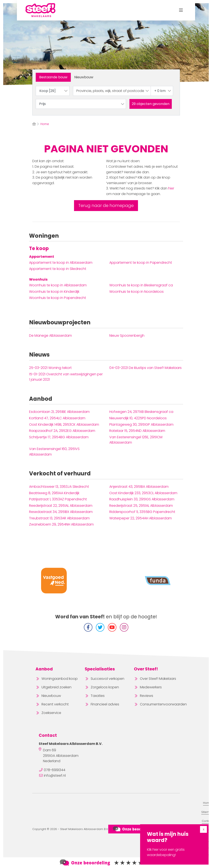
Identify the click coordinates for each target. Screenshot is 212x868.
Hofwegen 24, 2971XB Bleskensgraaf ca (141, 412)
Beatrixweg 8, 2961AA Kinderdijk (54, 493)
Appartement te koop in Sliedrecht (58, 269)
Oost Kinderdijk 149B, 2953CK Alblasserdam (64, 425)
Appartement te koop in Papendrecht (141, 263)
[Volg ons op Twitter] (100, 627)
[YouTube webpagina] (112, 627)
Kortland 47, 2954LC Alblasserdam (57, 418)
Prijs (82, 104)
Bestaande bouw (53, 77)
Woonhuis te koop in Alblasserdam (58, 285)
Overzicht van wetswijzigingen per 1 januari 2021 (66, 377)
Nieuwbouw (84, 77)
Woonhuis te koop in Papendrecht (58, 298)
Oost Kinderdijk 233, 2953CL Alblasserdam (143, 493)
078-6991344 (55, 770)
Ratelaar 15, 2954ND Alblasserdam (137, 431)
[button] (151, 104)
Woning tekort (50, 368)
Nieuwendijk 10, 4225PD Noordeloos (138, 418)
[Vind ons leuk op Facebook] (88, 627)
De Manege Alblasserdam (50, 336)
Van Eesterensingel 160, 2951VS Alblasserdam (54, 452)
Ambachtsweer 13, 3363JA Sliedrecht (59, 487)
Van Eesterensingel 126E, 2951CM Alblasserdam (136, 440)
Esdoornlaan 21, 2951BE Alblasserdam (59, 412)
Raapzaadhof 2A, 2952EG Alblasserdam (62, 431)
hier (171, 188)
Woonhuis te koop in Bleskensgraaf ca (141, 285)
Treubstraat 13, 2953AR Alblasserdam (59, 518)
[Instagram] (124, 627)
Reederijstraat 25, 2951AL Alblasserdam (141, 506)
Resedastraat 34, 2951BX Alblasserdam (61, 512)
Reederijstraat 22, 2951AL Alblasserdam (61, 506)
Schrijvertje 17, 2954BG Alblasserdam (59, 437)
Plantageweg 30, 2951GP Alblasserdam (141, 425)
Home (207, 803)
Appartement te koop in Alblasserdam (61, 263)
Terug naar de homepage (106, 205)
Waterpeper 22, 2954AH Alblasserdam (141, 518)
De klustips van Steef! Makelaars (145, 368)
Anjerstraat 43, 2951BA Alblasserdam (139, 487)
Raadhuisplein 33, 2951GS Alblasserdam (142, 499)
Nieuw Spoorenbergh (127, 336)
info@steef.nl (55, 776)
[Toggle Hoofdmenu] (181, 10)
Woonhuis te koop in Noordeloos (136, 292)
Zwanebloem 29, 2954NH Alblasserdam (61, 524)
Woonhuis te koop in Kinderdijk (54, 292)
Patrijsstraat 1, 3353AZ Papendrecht (58, 499)
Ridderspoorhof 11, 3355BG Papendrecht (142, 512)
